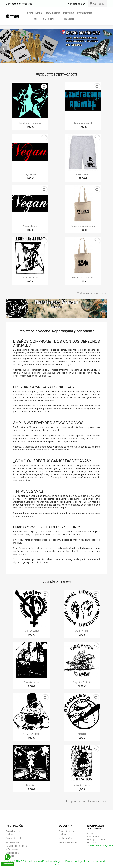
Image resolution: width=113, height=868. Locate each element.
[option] (56, 46)
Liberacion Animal (83, 123)
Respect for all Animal (83, 277)
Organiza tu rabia (82, 682)
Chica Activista (31, 682)
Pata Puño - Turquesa (30, 123)
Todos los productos (92, 294)
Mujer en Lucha (31, 631)
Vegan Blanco (30, 226)
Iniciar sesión (65, 838)
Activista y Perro (83, 174)
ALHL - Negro (82, 631)
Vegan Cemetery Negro (83, 226)
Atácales (82, 734)
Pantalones (49, 19)
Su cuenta (66, 826)
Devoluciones (13, 842)
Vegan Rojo (30, 174)
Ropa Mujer (53, 13)
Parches (69, 13)
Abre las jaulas (30, 277)
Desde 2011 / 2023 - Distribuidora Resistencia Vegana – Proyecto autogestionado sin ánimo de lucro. (56, 863)
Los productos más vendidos (87, 801)
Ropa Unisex (35, 13)
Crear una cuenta (68, 842)
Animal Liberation (82, 785)
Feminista (31, 785)
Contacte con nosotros (19, 4)
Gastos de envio (14, 838)
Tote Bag (33, 19)
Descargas (67, 19)
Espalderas (85, 13)
